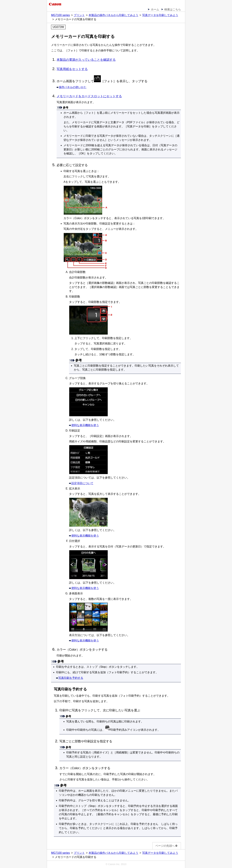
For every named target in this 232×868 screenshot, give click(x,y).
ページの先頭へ (167, 846)
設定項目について (82, 483)
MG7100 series (61, 15)
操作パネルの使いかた (73, 87)
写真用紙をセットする (72, 69)
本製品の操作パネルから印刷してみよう (113, 15)
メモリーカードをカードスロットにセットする (89, 96)
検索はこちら (173, 9)
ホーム (155, 9)
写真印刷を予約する (71, 678)
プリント (79, 15)
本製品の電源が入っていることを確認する (86, 60)
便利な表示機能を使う (85, 425)
